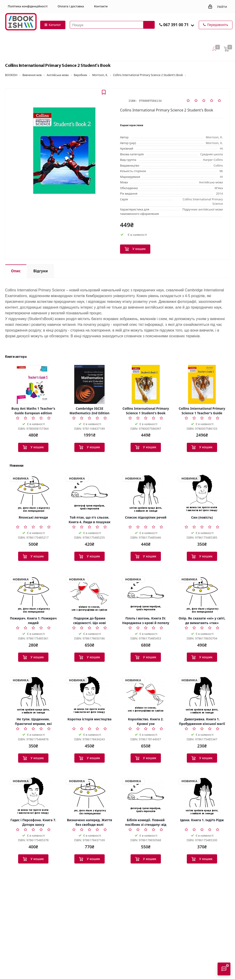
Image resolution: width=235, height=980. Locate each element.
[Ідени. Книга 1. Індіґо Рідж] (202, 796)
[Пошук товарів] (112, 25)
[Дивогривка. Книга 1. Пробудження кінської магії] (202, 695)
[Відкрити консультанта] (224, 969)
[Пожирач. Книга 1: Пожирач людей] (33, 594)
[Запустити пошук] (149, 25)
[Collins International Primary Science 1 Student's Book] (146, 384)
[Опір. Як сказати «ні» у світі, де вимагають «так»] (202, 594)
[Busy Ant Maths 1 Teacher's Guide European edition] (33, 384)
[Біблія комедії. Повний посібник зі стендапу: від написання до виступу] (146, 796)
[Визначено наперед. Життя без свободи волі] (90, 796)
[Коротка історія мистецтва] (90, 695)
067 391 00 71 (176, 25)
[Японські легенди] (33, 493)
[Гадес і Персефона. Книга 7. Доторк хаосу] (33, 796)
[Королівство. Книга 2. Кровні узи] (146, 695)
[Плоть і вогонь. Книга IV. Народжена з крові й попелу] (146, 594)
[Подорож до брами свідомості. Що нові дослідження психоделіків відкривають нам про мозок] (90, 594)
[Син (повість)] (202, 493)
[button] (192, 25)
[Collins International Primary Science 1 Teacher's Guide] (202, 384)
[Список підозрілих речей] (146, 493)
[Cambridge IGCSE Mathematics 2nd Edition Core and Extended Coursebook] (90, 384)
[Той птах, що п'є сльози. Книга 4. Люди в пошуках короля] (90, 493)
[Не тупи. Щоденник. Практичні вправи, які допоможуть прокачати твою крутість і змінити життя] (33, 695)
